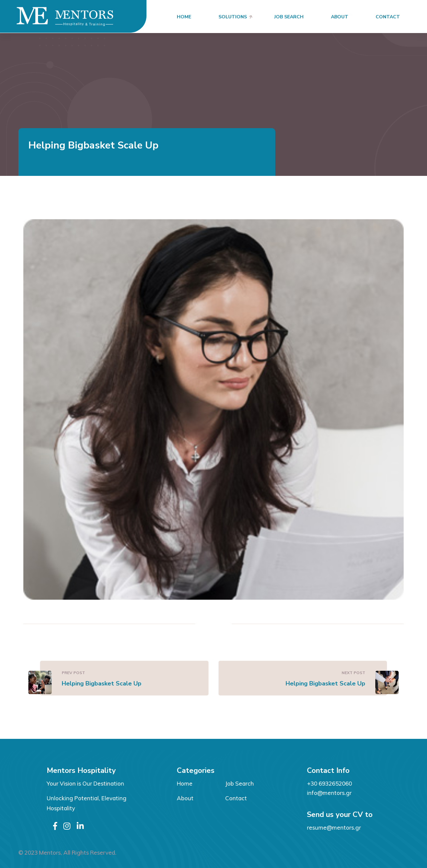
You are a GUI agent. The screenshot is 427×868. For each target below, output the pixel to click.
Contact (388, 17)
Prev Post (73, 673)
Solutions (233, 17)
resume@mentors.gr (334, 827)
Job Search (289, 17)
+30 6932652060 (329, 783)
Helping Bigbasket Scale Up (102, 683)
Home (184, 17)
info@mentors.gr (329, 793)
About (340, 17)
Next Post (353, 673)
